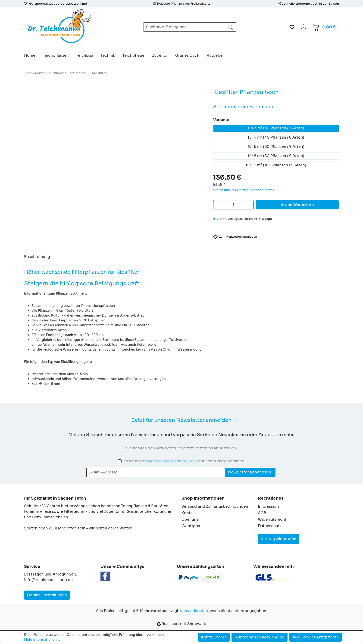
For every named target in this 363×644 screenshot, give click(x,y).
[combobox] (184, 27)
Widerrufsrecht (272, 519)
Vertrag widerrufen (279, 539)
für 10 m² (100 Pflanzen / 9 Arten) (276, 165)
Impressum (268, 506)
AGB (262, 513)
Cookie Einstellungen (47, 595)
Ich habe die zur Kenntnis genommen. (184, 461)
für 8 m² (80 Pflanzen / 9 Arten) (276, 156)
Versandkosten (194, 611)
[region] (114, 145)
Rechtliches (271, 498)
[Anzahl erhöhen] (249, 205)
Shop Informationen (203, 498)
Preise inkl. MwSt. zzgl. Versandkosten (244, 190)
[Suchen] (231, 27)
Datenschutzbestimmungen (172, 461)
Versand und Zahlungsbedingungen (215, 506)
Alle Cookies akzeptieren (316, 637)
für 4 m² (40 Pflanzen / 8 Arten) (276, 137)
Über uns (190, 519)
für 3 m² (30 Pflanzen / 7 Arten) (276, 128)
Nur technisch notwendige (260, 637)
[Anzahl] (233, 205)
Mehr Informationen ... (42, 640)
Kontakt (189, 513)
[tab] (37, 257)
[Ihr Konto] (304, 27)
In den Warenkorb (297, 205)
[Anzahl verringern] (218, 205)
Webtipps (191, 526)
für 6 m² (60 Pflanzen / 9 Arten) (276, 147)
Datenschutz (270, 526)
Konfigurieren (214, 637)
